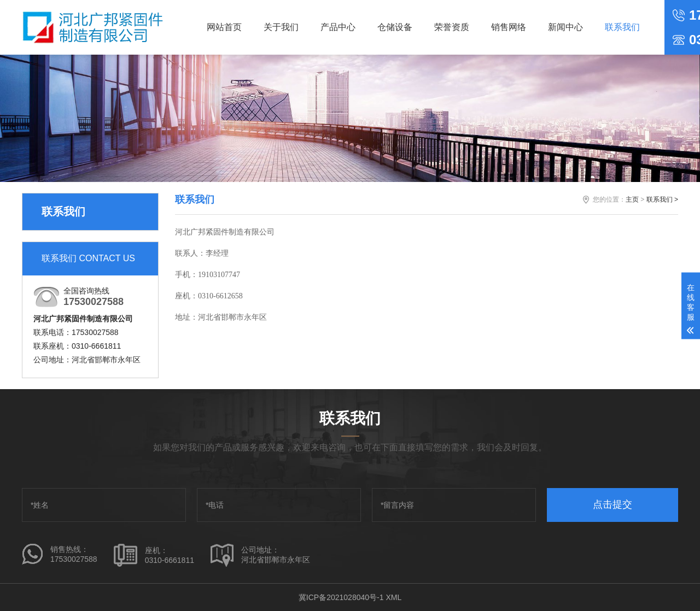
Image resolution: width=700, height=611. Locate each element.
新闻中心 (565, 27)
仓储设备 (395, 27)
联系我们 (622, 27)
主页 (632, 199)
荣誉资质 (452, 27)
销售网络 (509, 27)
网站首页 (224, 27)
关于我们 (281, 27)
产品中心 (338, 27)
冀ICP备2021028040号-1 (341, 597)
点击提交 (612, 504)
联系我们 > (662, 199)
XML (393, 597)
